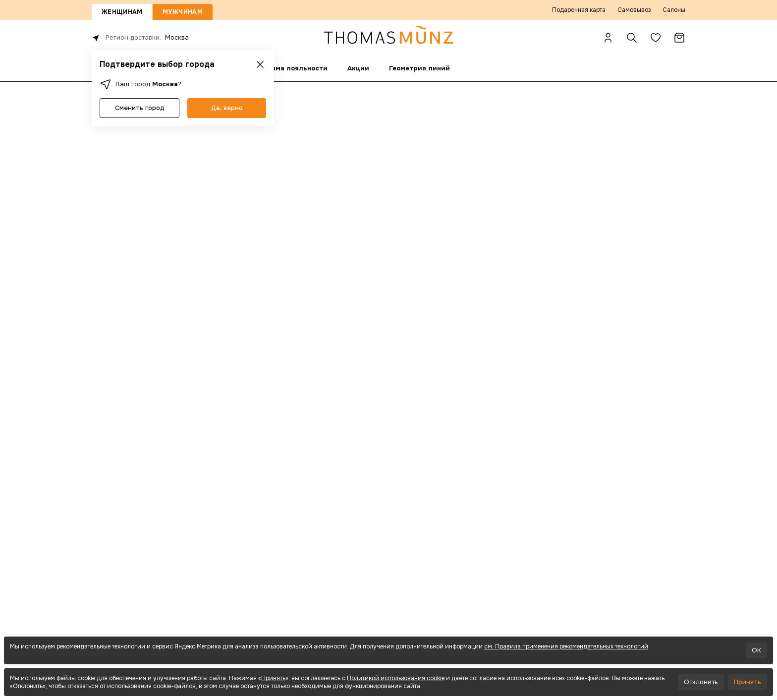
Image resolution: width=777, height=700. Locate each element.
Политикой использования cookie (396, 678)
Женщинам (122, 12)
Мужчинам (182, 12)
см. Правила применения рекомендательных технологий (566, 646)
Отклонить (701, 682)
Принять (273, 678)
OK (756, 650)
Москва (177, 37)
